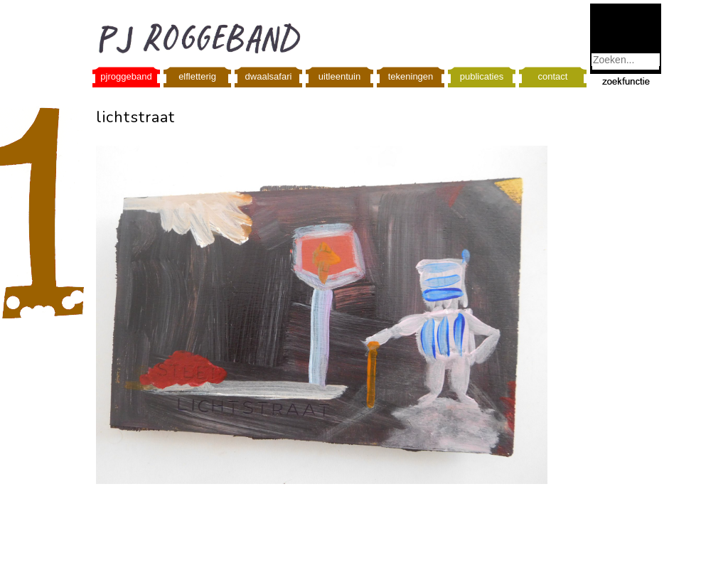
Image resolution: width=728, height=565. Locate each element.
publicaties (482, 76)
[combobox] (626, 60)
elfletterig (197, 76)
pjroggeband (126, 76)
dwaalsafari (269, 76)
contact (553, 76)
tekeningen (411, 76)
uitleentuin (339, 76)
